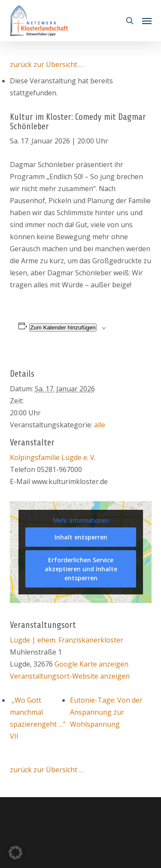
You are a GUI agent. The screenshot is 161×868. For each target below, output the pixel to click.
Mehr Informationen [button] (80, 521)
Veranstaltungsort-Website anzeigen (70, 676)
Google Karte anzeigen (91, 664)
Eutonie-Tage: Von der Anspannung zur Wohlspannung (106, 712)
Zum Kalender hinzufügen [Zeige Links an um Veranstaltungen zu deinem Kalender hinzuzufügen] (63, 327)
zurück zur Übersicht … (47, 64)
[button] (147, 21)
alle (100, 425)
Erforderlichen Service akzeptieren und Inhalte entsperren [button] (80, 569)
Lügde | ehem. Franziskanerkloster (67, 640)
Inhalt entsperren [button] (80, 537)
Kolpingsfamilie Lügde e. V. (53, 457)
